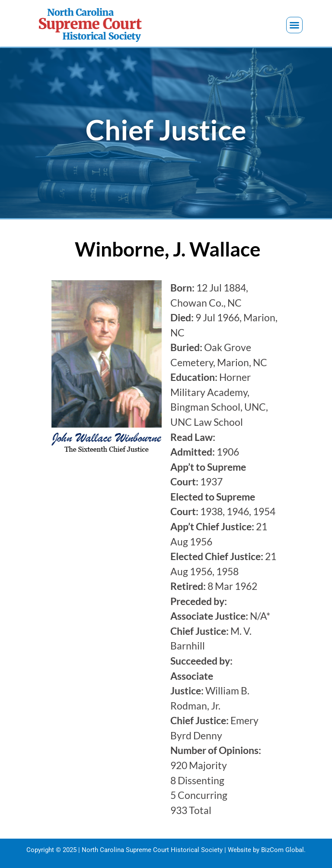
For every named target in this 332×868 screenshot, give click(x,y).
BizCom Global (283, 850)
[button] (294, 25)
